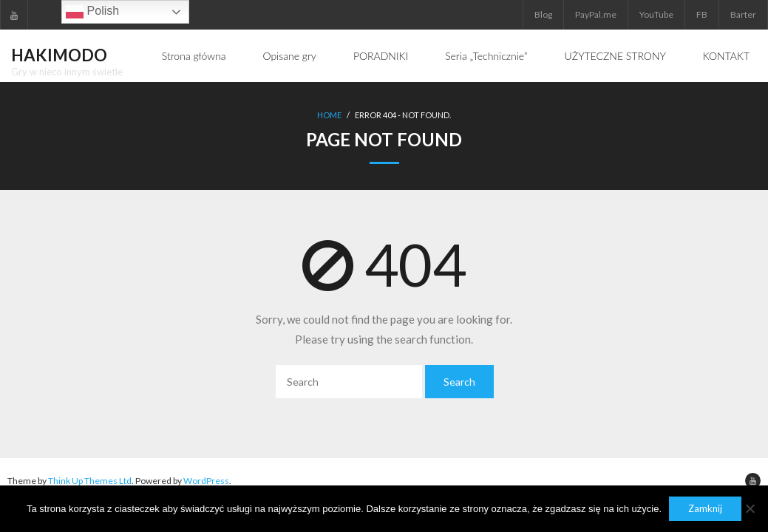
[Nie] (750, 508)
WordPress (206, 481)
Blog (543, 14)
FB (702, 14)
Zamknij (705, 508)
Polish (92, 12)
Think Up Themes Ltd (90, 481)
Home (329, 115)
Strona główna (194, 56)
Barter (743, 14)
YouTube (656, 14)
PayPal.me (596, 14)
